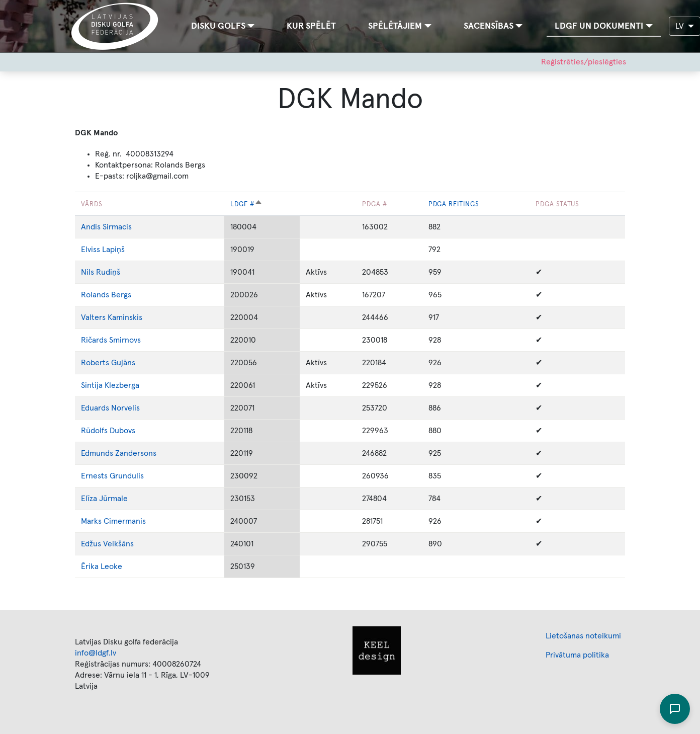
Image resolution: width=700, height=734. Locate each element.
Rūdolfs (94, 431)
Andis (91, 227)
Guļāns (123, 363)
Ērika (90, 566)
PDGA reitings (454, 205)
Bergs (121, 295)
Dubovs (122, 431)
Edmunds (98, 453)
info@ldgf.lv (96, 653)
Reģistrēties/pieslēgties (584, 62)
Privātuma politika (577, 655)
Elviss (91, 250)
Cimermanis (125, 521)
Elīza (89, 499)
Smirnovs (125, 340)
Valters (93, 317)
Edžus (91, 544)
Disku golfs (218, 26)
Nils (87, 272)
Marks (92, 521)
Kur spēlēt (311, 26)
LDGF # (246, 205)
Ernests (94, 476)
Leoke (111, 566)
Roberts (95, 363)
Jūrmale (113, 499)
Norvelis (125, 408)
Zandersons (136, 453)
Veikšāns (118, 544)
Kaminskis (125, 317)
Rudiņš (108, 272)
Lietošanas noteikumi (583, 636)
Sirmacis (117, 227)
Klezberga (122, 385)
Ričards (94, 340)
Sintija (92, 385)
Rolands (95, 295)
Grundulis (127, 476)
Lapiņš (113, 250)
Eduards (95, 408)
